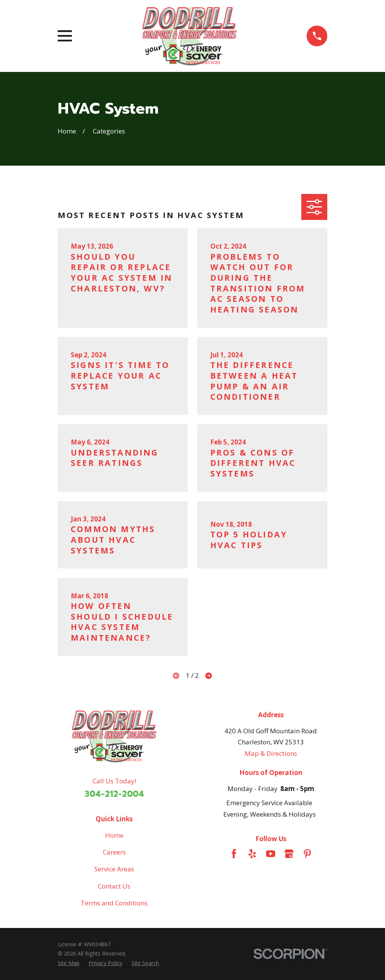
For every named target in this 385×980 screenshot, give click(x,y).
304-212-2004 (114, 794)
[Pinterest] (307, 854)
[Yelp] (252, 854)
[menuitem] (69, 963)
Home (114, 835)
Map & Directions (271, 753)
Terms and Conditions (114, 903)
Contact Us (114, 886)
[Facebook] (234, 854)
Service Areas (114, 869)
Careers (114, 852)
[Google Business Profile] (289, 854)
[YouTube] (271, 854)
